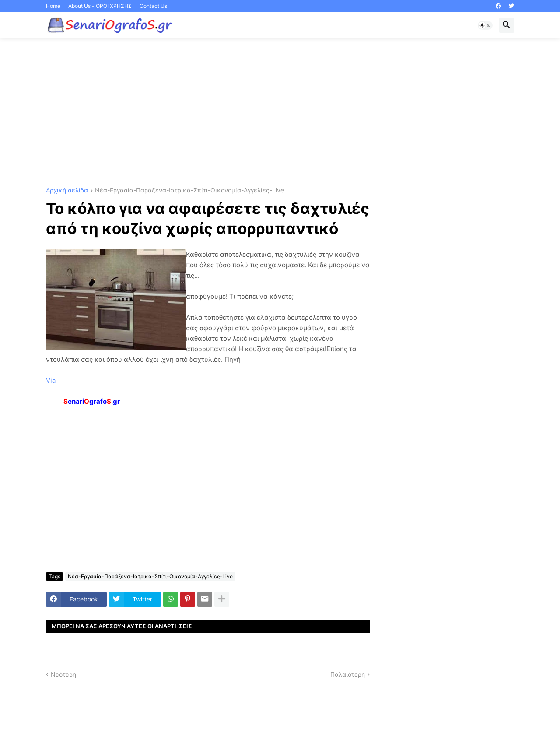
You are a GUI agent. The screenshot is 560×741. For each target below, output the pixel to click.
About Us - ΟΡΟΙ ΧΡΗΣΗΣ (100, 6)
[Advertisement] (280, 113)
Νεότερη (63, 674)
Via (51, 380)
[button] (485, 25)
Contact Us (153, 6)
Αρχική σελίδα (67, 190)
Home (53, 6)
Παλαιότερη (348, 674)
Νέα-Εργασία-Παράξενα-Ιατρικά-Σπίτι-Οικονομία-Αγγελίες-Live (189, 190)
